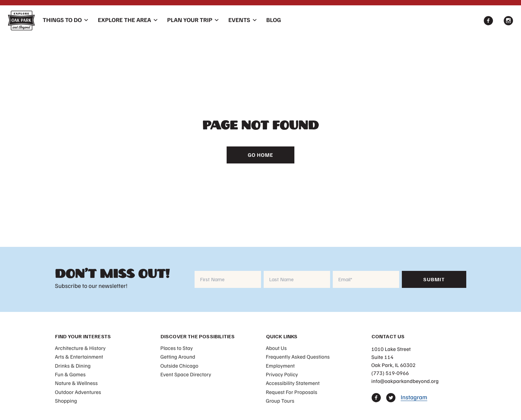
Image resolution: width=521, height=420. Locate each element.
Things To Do (62, 20)
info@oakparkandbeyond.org (405, 381)
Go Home (261, 155)
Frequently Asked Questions (298, 357)
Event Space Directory (186, 374)
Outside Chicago (180, 366)
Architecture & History (80, 348)
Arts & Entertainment (79, 357)
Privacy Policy (282, 374)
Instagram (414, 397)
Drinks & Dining (73, 366)
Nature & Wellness (76, 383)
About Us (277, 348)
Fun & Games (70, 374)
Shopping (66, 401)
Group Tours (280, 401)
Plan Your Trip (190, 20)
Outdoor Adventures (78, 392)
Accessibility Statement (293, 383)
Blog (274, 20)
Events (239, 20)
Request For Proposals (292, 392)
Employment (281, 366)
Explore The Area (124, 20)
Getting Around (178, 357)
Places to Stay (177, 348)
